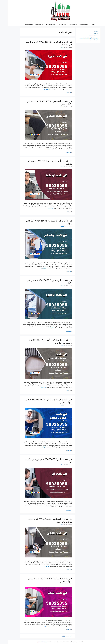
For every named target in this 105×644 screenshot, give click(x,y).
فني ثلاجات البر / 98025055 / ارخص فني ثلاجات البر (41, 461)
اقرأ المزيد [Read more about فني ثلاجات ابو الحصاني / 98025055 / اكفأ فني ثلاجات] (36, 268)
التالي (55, 636)
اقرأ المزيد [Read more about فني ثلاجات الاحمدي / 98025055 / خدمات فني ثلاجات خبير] (39, 149)
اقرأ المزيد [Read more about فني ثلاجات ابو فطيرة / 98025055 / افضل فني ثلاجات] (43, 328)
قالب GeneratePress (35, 642)
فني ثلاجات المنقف (76, 24)
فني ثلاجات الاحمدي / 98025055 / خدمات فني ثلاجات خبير (42, 103)
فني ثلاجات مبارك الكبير (43, 24)
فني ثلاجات (61, 93)
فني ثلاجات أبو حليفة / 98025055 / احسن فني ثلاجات (42, 162)
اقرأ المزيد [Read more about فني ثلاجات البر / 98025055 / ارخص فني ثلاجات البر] (39, 507)
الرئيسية (84, 24)
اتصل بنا (88, 31)
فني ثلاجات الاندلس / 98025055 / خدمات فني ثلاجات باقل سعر (42, 520)
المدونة (88, 33)
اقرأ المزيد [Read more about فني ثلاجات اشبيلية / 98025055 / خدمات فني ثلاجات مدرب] (39, 626)
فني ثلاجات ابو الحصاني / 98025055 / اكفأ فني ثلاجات (42, 222)
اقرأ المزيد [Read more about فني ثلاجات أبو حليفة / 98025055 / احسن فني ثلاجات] (43, 208)
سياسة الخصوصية (86, 36)
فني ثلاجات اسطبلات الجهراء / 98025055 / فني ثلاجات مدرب (41, 401)
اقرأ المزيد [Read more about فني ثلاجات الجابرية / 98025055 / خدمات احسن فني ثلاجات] (39, 89)
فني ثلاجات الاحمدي (55, 24)
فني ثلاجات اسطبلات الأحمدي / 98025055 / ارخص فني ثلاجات (43, 341)
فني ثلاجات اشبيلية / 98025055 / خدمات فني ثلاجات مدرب (42, 580)
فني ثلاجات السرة (21, 24)
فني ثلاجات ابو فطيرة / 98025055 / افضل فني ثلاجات (42, 282)
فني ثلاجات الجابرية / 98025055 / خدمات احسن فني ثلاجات (41, 43)
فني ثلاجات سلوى (31, 24)
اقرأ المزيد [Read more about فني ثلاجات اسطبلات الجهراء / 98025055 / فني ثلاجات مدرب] (36, 447)
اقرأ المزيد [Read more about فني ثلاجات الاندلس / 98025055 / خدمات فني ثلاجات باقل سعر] (39, 566)
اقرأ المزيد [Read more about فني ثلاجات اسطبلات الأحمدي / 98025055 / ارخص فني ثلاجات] (36, 387)
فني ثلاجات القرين (65, 24)
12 (59, 636)
